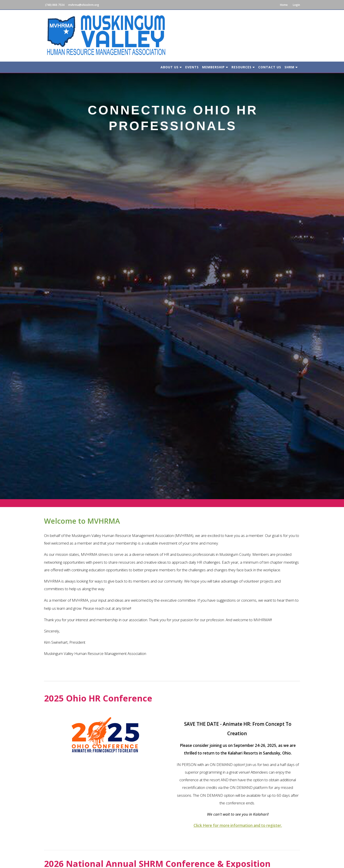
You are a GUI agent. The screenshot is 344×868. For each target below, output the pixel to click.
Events (192, 67)
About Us (171, 67)
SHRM (291, 67)
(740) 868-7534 (55, 5)
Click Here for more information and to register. (238, 825)
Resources (243, 67)
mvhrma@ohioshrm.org (84, 5)
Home (284, 5)
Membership (215, 67)
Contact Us (270, 67)
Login (296, 5)
